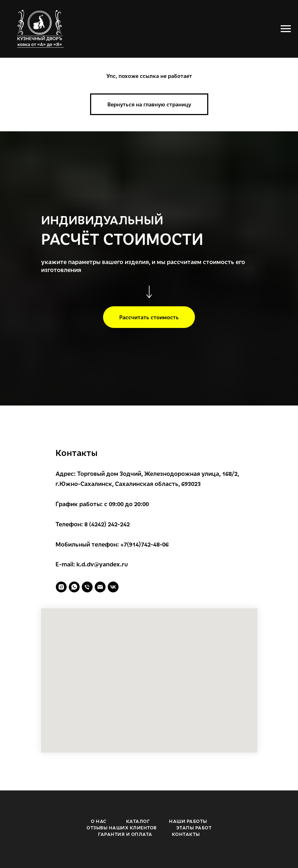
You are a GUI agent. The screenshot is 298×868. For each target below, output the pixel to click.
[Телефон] (87, 587)
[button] (149, 317)
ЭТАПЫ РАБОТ (194, 828)
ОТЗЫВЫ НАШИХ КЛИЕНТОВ (122, 828)
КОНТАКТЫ (186, 834)
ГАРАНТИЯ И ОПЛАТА (125, 834)
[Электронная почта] (100, 587)
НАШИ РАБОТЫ (188, 821)
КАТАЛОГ (138, 821)
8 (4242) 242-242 (107, 524)
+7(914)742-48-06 (144, 544)
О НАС (99, 821)
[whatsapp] (74, 587)
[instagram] (61, 587)
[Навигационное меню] (286, 29)
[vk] (113, 587)
